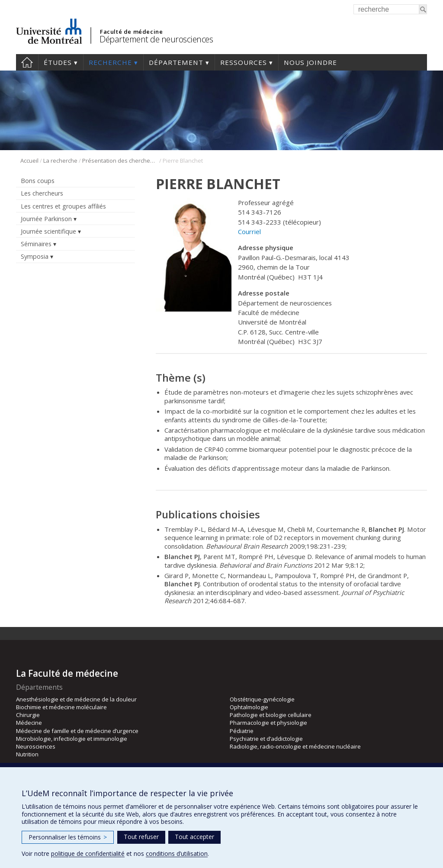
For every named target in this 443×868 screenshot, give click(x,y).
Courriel (249, 231)
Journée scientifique (48, 231)
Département (176, 62)
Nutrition (27, 754)
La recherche (60, 161)
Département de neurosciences (156, 39)
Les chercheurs (42, 193)
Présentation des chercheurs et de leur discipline (120, 161)
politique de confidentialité (88, 854)
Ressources (244, 62)
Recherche (110, 62)
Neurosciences (36, 746)
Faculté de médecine (131, 32)
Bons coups (38, 181)
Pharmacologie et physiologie (268, 723)
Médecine (29, 723)
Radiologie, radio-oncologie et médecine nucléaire (295, 746)
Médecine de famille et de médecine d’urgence (77, 731)
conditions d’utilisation (177, 854)
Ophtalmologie (249, 707)
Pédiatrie (242, 731)
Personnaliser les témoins (68, 837)
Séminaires (36, 244)
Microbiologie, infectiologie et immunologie (72, 739)
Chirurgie (28, 715)
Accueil (27, 62)
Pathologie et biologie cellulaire (271, 715)
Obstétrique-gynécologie (262, 699)
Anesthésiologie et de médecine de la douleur (76, 699)
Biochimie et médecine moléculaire (61, 707)
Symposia (35, 256)
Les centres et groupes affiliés (63, 206)
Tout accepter (194, 837)
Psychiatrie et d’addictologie (266, 739)
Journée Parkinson (46, 219)
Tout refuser (141, 837)
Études (58, 62)
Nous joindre (310, 62)
